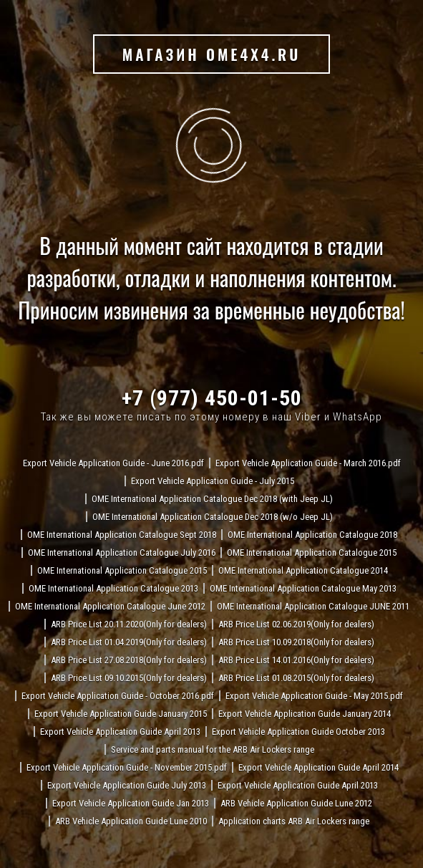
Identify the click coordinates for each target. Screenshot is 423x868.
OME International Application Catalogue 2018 (312, 535)
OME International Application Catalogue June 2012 (110, 606)
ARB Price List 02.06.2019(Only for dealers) (296, 624)
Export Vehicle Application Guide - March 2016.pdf (308, 463)
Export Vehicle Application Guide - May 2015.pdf (314, 696)
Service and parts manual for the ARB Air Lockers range (213, 749)
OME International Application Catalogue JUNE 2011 (313, 606)
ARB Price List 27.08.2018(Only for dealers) (129, 660)
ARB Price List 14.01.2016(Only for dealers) (296, 660)
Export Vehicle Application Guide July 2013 (127, 785)
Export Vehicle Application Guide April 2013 (120, 732)
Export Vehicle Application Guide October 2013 (298, 732)
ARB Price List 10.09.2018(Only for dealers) (296, 642)
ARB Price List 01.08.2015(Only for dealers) (296, 678)
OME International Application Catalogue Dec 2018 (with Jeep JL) (212, 499)
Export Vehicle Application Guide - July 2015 (213, 481)
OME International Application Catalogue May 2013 (303, 588)
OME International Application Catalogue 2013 (113, 588)
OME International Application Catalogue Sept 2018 (122, 535)
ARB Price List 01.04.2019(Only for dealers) (129, 642)
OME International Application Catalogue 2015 (312, 553)
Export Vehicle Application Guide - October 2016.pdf (118, 696)
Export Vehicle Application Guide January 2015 (121, 714)
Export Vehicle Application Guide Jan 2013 (131, 803)
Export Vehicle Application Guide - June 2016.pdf (113, 463)
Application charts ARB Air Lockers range (294, 821)
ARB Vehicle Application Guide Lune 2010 (131, 821)
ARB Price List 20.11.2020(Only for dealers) (129, 624)
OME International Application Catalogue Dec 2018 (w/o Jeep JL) (213, 517)
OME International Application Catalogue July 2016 (122, 553)
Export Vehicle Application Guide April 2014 (319, 767)
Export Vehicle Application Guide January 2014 (305, 714)
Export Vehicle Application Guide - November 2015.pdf (127, 767)
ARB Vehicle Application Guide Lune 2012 (296, 803)
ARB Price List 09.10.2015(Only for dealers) (129, 678)
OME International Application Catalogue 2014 (303, 570)
